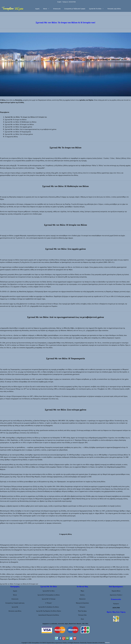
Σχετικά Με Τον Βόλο (97, 9)
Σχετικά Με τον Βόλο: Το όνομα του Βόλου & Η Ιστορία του (26, 117)
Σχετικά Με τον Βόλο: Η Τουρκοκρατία (18, 132)
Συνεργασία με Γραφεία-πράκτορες (15, 603)
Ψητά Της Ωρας (82, 611)
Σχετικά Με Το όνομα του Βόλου (16, 120)
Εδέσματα (82, 607)
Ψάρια (82, 591)
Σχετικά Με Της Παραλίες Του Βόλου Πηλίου (49, 611)
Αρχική (37, 9)
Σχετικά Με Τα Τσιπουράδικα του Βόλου (49, 595)
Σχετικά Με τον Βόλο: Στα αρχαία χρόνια (18, 127)
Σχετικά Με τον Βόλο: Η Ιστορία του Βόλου (19, 124)
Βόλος (3, 100)
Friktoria (107, 643)
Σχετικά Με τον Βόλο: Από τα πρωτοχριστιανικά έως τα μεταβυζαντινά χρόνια (31, 129)
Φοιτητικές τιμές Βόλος (114, 9)
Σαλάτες (82, 595)
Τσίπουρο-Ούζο (82, 615)
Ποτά (82, 619)
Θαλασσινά (82, 599)
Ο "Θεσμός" (49, 603)
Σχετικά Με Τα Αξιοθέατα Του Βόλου (49, 607)
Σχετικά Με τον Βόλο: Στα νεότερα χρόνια (19, 134)
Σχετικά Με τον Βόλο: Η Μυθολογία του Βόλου (21, 122)
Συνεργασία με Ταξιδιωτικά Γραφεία (75, 9)
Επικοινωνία (57, 9)
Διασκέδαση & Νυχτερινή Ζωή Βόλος (49, 615)
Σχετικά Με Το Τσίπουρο (49, 599)
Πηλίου (91, 100)
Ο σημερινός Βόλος (11, 137)
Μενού (47, 9)
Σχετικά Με (15, 607)
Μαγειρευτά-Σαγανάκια (82, 603)
